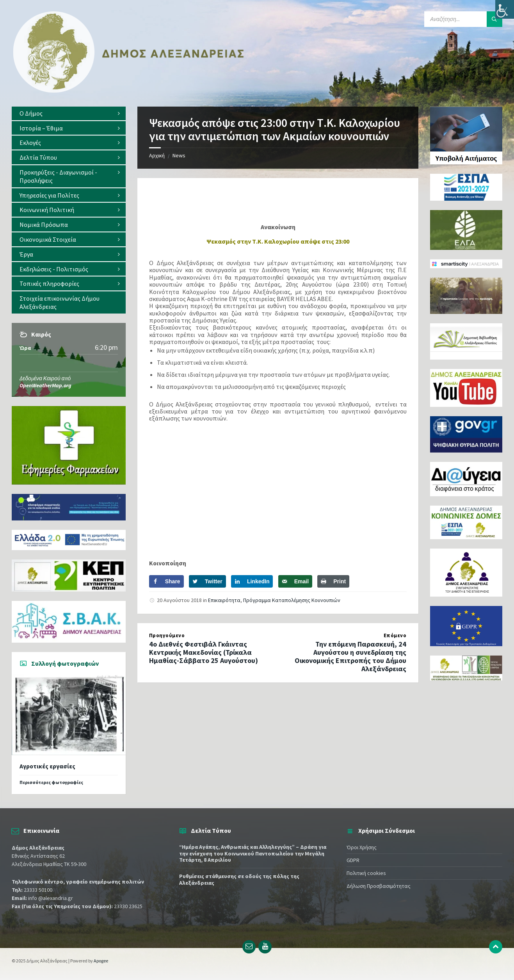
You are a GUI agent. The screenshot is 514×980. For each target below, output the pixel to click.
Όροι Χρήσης (362, 847)
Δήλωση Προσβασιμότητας (379, 886)
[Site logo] (129, 91)
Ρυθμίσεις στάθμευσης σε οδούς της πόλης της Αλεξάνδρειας (239, 879)
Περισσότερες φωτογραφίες (51, 782)
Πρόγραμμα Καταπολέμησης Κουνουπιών (292, 600)
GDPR (353, 860)
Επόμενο (395, 635)
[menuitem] (69, 113)
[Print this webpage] (333, 581)
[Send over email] (295, 581)
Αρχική (157, 155)
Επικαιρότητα (224, 600)
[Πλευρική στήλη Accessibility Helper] (505, 9)
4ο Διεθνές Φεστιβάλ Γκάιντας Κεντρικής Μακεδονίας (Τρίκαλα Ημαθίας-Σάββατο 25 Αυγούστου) (204, 652)
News (179, 155)
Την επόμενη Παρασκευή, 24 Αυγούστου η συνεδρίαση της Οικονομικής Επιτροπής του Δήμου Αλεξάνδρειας (350, 656)
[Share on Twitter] (207, 581)
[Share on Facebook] (166, 581)
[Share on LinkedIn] (252, 581)
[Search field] (463, 19)
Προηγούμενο (167, 635)
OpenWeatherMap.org (45, 385)
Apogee (101, 961)
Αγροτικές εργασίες (47, 766)
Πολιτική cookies (366, 873)
